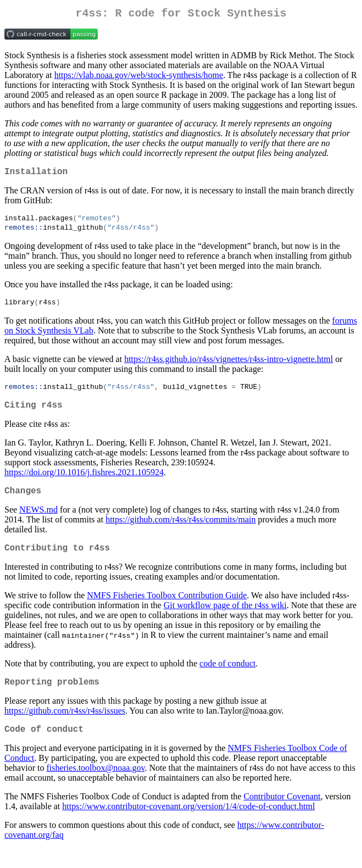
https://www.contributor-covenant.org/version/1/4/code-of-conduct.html (188, 825)
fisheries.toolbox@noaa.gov (95, 787)
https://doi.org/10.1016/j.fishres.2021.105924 (84, 483)
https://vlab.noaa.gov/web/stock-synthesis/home (139, 77)
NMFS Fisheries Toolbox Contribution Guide (167, 610)
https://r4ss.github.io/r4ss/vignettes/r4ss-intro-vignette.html (229, 366)
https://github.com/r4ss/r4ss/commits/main (180, 532)
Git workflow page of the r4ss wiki (225, 620)
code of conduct (227, 678)
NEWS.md (38, 522)
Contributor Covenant (282, 816)
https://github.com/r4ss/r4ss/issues (65, 728)
